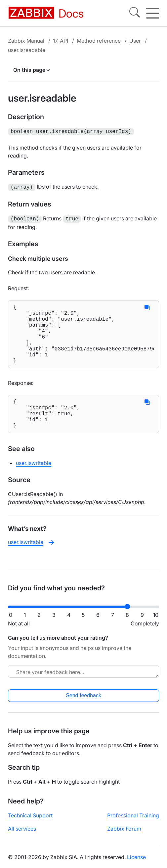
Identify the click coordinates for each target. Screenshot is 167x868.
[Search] (135, 13)
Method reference (99, 41)
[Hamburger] (153, 13)
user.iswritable (34, 481)
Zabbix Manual (26, 41)
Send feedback (83, 701)
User (135, 41)
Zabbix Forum (124, 834)
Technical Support (30, 821)
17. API (61, 41)
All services (22, 834)
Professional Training (133, 821)
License (136, 862)
